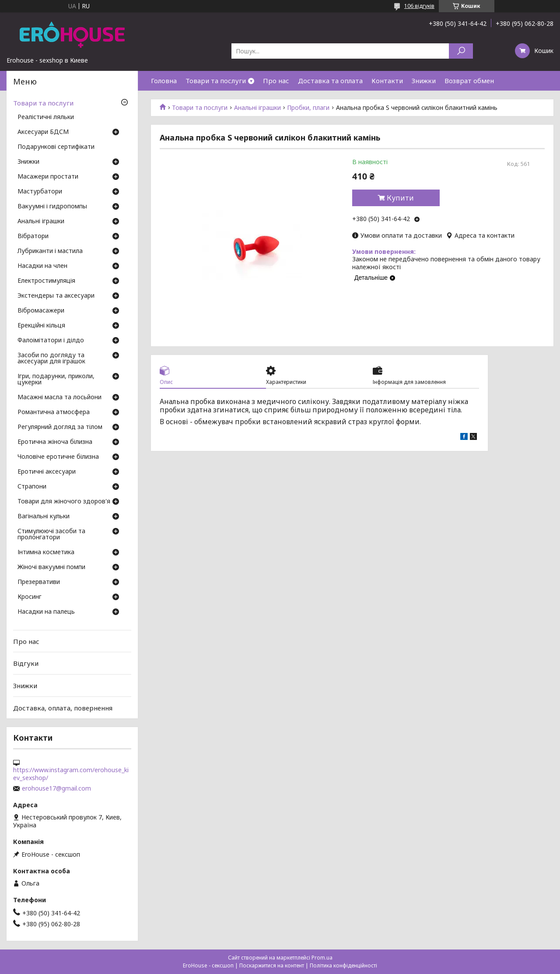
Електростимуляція (46, 281)
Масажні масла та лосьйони (59, 397)
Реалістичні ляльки (46, 117)
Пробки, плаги (308, 108)
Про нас (276, 81)
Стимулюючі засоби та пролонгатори (51, 534)
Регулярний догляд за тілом (60, 427)
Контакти (387, 81)
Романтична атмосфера (54, 412)
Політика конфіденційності (343, 965)
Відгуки (26, 663)
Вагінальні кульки (44, 517)
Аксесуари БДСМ (43, 132)
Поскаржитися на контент (272, 965)
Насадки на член (42, 266)
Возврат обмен (469, 81)
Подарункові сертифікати (56, 147)
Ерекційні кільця (41, 326)
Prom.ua (322, 958)
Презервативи (39, 582)
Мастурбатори (40, 192)
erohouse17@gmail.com (56, 788)
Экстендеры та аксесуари (56, 296)
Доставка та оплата (330, 81)
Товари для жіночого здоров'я (64, 502)
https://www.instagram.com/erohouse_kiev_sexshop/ (71, 774)
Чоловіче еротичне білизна (58, 457)
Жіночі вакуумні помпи (51, 567)
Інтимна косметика (46, 552)
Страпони (32, 487)
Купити (400, 198)
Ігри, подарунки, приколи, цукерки (56, 380)
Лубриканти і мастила (50, 251)
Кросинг (30, 597)
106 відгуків (419, 6)
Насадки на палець (46, 612)
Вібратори (33, 236)
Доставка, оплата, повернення (63, 707)
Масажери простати (48, 177)
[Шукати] (461, 51)
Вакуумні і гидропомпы (52, 207)
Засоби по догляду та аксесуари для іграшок (51, 359)
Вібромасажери (41, 311)
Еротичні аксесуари (47, 472)
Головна (164, 81)
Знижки (424, 81)
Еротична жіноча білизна (55, 442)
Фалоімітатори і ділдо (51, 341)
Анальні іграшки (257, 108)
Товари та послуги (216, 81)
